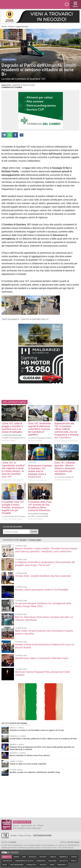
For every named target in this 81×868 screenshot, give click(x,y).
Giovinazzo (8, 861)
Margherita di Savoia (24, 861)
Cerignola (64, 857)
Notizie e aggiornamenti (18, 26)
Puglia (74, 861)
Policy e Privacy (25, 835)
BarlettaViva (17, 4)
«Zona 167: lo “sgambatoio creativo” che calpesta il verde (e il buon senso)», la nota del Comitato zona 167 (13, 470)
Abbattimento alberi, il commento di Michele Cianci (42, 658)
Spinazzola (32, 865)
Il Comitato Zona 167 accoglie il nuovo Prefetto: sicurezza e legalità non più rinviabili (13, 508)
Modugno (53, 861)
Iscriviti (34, 532)
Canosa (53, 857)
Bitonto (43, 857)
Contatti (13, 835)
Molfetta (64, 861)
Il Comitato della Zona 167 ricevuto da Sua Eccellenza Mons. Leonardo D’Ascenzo (40, 506)
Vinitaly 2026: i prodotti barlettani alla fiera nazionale (43, 576)
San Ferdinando (17, 865)
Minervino (41, 861)
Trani (52, 865)
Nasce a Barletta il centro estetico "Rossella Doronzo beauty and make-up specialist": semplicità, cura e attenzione (46, 550)
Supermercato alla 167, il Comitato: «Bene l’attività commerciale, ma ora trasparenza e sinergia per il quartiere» (66, 430)
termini (23, 540)
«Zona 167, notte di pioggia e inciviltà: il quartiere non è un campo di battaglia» (12, 428)
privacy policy (36, 540)
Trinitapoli (62, 865)
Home (4, 26)
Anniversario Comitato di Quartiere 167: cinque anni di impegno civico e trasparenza (40, 471)
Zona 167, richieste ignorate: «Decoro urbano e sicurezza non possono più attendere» (65, 468)
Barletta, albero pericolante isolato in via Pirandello (42, 590)
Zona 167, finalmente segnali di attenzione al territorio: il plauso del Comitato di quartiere (39, 429)
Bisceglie (33, 857)
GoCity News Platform (42, 835)
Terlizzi (43, 865)
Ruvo (5, 865)
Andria (16, 857)
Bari (24, 857)
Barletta (7, 857)
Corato (74, 857)
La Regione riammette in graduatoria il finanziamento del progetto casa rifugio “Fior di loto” (45, 564)
